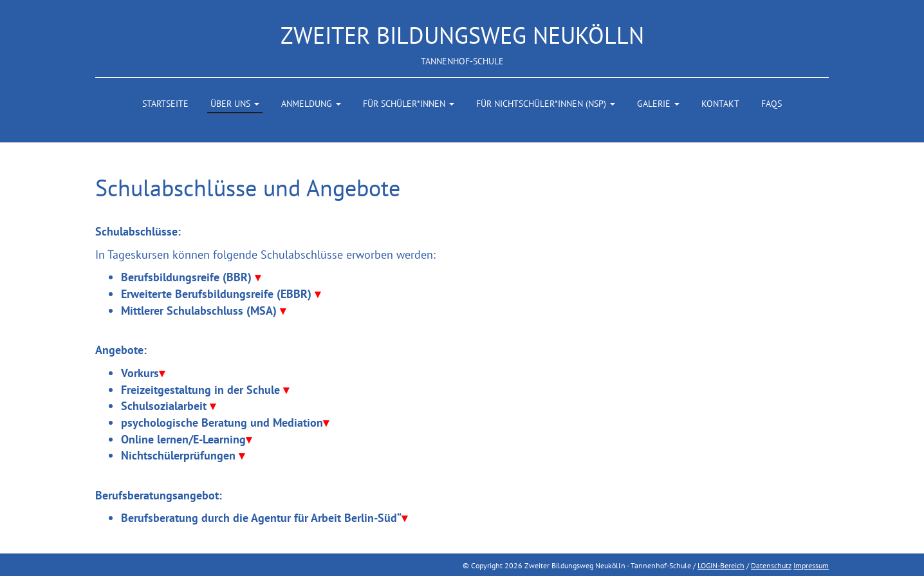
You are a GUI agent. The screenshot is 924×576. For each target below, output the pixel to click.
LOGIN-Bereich (721, 565)
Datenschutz (771, 565)
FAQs (772, 104)
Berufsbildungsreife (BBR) (191, 277)
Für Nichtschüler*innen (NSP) (546, 104)
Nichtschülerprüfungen (183, 455)
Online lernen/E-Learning (186, 439)
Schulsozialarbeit (168, 406)
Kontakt (720, 104)
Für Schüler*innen (409, 104)
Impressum (811, 565)
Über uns (235, 104)
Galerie (658, 104)
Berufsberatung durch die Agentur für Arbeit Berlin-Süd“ (264, 518)
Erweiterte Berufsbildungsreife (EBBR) (221, 294)
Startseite (165, 104)
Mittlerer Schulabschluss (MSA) (203, 311)
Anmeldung (311, 104)
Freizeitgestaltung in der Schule (205, 390)
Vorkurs (143, 373)
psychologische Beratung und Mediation (225, 423)
